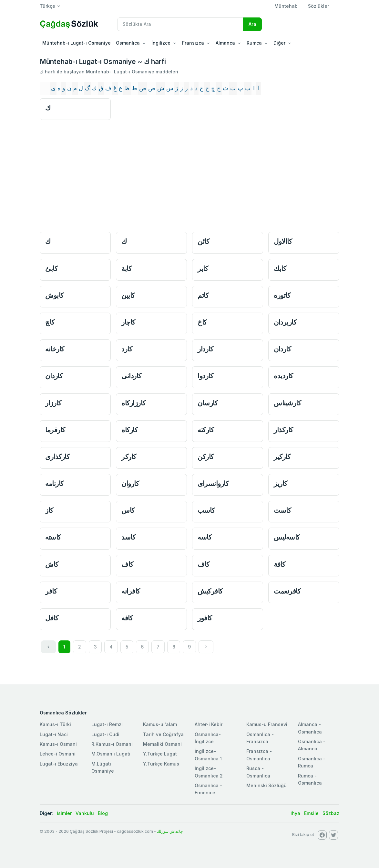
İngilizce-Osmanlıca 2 (209, 772)
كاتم (203, 295)
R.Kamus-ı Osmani (112, 744)
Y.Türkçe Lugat (160, 754)
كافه (127, 618)
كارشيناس (287, 403)
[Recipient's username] (180, 24)
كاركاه (129, 430)
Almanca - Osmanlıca (310, 728)
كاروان (130, 483)
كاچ (50, 322)
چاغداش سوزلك (170, 831)
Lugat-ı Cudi (105, 734)
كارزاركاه (133, 403)
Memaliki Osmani (162, 744)
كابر (203, 268)
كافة (279, 564)
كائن (203, 241)
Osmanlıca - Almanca (312, 745)
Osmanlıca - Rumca (312, 762)
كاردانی (131, 376)
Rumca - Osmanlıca (310, 779)
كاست (282, 510)
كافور (205, 618)
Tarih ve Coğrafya (163, 734)
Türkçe (47, 6)
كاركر (129, 457)
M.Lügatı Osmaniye (103, 767)
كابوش (54, 295)
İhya (295, 813)
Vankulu (85, 813)
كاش (52, 564)
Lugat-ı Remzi (107, 724)
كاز (49, 510)
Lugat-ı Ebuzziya (59, 764)
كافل (52, 618)
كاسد (128, 537)
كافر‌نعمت (287, 591)
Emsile (311, 813)
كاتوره (282, 295)
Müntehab (286, 6)
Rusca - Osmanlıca (258, 772)
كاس (128, 510)
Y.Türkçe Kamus (161, 764)
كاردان (282, 349)
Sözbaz (331, 813)
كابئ (51, 268)
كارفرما (55, 430)
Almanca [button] (225, 43)
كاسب (206, 510)
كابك (280, 268)
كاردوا (205, 376)
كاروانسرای (213, 483)
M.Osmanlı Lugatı (111, 754)
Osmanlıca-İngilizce (208, 738)
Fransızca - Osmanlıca (259, 755)
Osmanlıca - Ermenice (208, 789)
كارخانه (55, 349)
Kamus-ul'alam (160, 724)
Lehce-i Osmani (58, 754)
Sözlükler (318, 6)
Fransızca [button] (193, 43)
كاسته (53, 537)
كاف (127, 564)
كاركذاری (57, 457)
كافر (51, 591)
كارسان (208, 403)
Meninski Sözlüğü (266, 785)
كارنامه (54, 483)
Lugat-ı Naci (54, 734)
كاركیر (282, 457)
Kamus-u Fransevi (267, 724)
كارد (127, 349)
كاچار (128, 322)
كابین (128, 295)
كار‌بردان (285, 322)
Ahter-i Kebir (209, 724)
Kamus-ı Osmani (58, 744)
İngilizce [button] (161, 43)
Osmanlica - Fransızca (260, 738)
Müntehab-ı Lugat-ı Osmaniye (77, 43)
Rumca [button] (254, 43)
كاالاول (283, 241)
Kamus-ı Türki (55, 724)
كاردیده (283, 376)
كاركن (206, 457)
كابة (126, 268)
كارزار (53, 403)
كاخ (202, 322)
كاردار (205, 349)
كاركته (206, 430)
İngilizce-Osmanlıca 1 (208, 755)
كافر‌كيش (210, 591)
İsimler (64, 813)
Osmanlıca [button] (128, 43)
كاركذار (283, 430)
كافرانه (131, 591)
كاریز (281, 483)
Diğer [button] (279, 43)
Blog (103, 813)
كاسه (205, 537)
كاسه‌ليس (287, 537)
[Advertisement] (189, 178)
